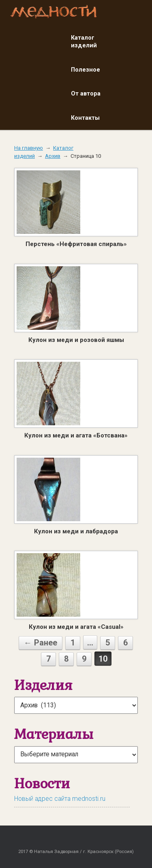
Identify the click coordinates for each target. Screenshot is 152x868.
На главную (29, 148)
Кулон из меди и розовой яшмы (76, 340)
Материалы (54, 734)
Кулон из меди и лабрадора (76, 531)
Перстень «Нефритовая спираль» (76, 244)
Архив (53, 156)
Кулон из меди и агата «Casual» (76, 627)
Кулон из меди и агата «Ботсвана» (76, 435)
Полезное (86, 70)
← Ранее (41, 643)
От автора (86, 93)
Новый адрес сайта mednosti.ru (60, 799)
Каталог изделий (84, 42)
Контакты (85, 118)
